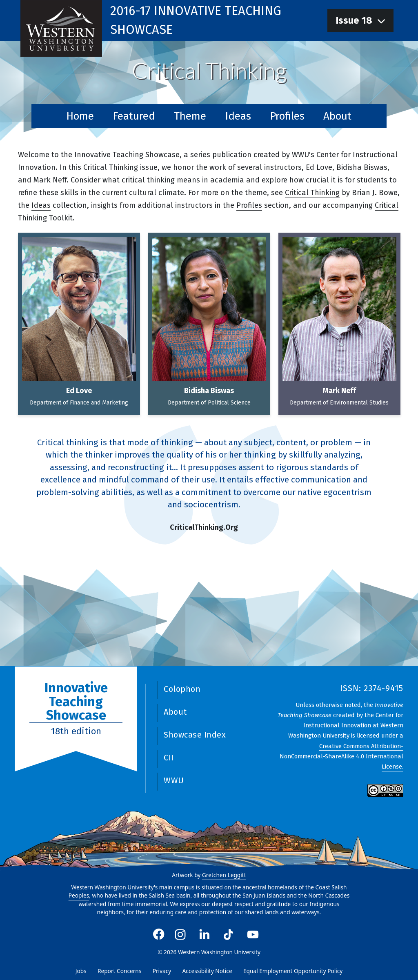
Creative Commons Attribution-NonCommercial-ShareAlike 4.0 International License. (341, 756)
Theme (190, 116)
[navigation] (360, 20)
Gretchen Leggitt (224, 875)
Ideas (238, 116)
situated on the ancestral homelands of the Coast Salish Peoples (208, 891)
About (337, 116)
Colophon (182, 689)
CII (169, 758)
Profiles (287, 116)
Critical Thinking (312, 193)
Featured (134, 116)
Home (80, 116)
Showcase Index (195, 735)
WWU (174, 780)
